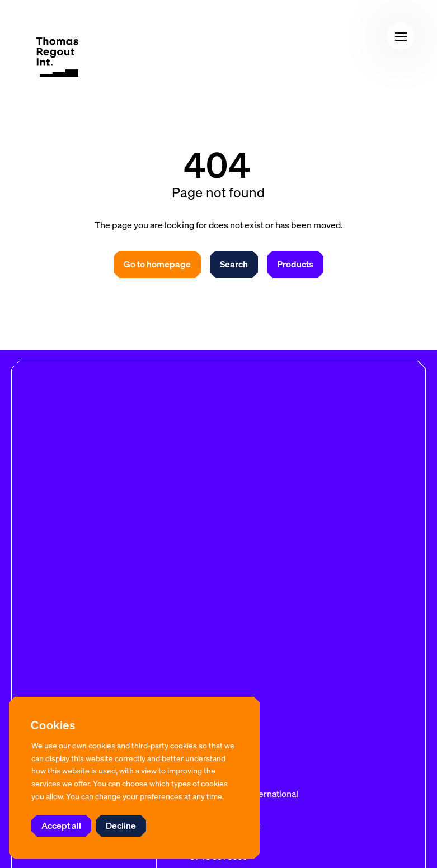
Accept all (61, 825)
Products (295, 264)
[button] (401, 36)
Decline (121, 825)
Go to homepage (157, 264)
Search (234, 264)
